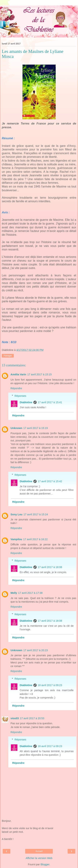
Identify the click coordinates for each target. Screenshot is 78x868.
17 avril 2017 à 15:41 (50, 402)
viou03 (15, 718)
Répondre (16, 388)
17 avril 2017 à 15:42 (50, 481)
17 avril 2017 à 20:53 (32, 718)
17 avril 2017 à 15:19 (36, 428)
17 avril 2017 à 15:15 (39, 374)
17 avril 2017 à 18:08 (50, 567)
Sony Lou (17, 514)
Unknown (16, 428)
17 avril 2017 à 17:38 (30, 593)
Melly (14, 593)
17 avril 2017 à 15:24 (36, 514)
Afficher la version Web (39, 858)
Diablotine (26, 402)
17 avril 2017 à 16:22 (35, 539)
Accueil (39, 851)
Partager (8, 356)
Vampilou (16, 539)
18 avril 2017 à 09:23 (50, 685)
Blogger (45, 864)
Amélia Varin (18, 374)
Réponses (20, 396)
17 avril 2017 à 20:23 (36, 650)
